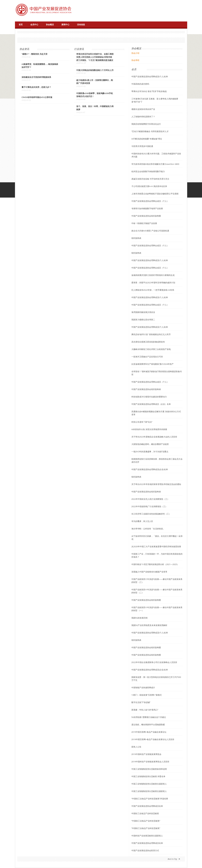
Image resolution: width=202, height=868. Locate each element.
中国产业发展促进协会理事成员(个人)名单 (150, 76)
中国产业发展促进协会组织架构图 (146, 216)
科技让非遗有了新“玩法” (142, 422)
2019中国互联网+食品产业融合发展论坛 (149, 732)
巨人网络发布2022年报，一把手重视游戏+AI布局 (153, 290)
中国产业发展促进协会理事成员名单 (147, 806)
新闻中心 (65, 24)
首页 (21, 24)
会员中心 (34, 24)
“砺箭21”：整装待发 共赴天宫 (35, 54)
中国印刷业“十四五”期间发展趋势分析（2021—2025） (155, 564)
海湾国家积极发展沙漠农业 (143, 312)
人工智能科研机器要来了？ (143, 117)
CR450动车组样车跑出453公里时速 (37, 97)
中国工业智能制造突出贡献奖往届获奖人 (149, 784)
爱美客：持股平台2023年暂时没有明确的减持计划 (153, 283)
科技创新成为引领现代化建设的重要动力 (149, 397)
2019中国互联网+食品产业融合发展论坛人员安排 (153, 739)
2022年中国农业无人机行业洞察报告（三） (150, 499)
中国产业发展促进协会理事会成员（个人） (150, 201)
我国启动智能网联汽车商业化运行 (146, 124)
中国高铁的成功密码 (140, 84)
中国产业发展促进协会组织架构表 (146, 389)
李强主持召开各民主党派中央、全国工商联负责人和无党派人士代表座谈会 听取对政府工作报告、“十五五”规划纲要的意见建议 (95, 57)
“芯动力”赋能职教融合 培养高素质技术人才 (150, 131)
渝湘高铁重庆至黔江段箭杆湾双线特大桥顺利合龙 (153, 275)
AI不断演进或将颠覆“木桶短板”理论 (147, 139)
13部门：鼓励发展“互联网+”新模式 (147, 695)
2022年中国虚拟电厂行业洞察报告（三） (149, 506)
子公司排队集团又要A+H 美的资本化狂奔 (149, 186)
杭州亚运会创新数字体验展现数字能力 (148, 171)
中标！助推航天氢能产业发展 (144, 223)
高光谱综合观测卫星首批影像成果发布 (148, 342)
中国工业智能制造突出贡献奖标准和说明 (149, 769)
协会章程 (135, 60)
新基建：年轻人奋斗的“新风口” (145, 710)
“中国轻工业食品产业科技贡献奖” (146, 821)
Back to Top (172, 859)
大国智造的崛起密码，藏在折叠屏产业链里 (150, 444)
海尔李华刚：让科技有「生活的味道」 (148, 529)
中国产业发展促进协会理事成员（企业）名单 (151, 404)
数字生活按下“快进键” (141, 702)
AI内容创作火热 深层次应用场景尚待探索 (149, 429)
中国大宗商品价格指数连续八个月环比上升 (95, 70)
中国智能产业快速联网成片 (143, 688)
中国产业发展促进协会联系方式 (145, 850)
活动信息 (81, 24)
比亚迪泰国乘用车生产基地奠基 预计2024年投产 (153, 364)
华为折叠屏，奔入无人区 (142, 521)
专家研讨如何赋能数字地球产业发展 (147, 208)
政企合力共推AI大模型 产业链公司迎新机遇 (150, 231)
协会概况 (50, 24)
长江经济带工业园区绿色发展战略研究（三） (151, 514)
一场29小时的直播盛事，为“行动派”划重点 (150, 452)
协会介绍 (135, 53)
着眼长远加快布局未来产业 (143, 109)
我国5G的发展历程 (140, 618)
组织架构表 (136, 238)
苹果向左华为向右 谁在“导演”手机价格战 (149, 91)
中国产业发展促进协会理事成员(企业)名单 (150, 469)
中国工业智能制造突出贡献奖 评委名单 (148, 776)
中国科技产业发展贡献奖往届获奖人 (147, 836)
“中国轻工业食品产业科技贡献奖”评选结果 (150, 799)
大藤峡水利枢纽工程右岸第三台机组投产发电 (151, 349)
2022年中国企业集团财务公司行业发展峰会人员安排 (154, 662)
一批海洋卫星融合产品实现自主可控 (147, 357)
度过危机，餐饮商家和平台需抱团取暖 (148, 725)
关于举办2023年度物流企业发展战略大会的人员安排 (154, 437)
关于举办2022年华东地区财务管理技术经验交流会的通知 (156, 484)
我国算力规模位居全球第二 (143, 320)
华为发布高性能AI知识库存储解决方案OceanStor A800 (155, 164)
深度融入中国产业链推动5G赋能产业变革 (149, 572)
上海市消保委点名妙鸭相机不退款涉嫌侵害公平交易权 (155, 194)
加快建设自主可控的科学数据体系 (36, 77)
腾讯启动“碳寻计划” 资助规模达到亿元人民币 (151, 334)
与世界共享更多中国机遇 (142, 146)
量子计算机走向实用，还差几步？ (36, 87)
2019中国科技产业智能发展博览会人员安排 (150, 762)
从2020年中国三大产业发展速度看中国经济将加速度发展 (156, 546)
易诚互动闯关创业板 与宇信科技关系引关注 (150, 179)
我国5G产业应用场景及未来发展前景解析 (149, 625)
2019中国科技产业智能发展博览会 (146, 754)
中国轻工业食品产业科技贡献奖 (145, 813)
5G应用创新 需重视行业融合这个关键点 (149, 717)
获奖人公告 (136, 747)
